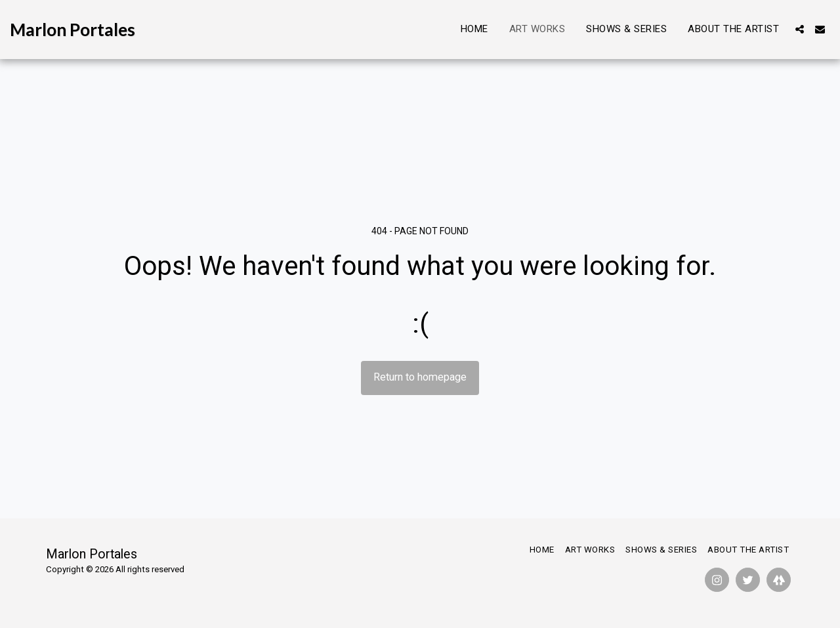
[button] (800, 29)
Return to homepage (420, 377)
